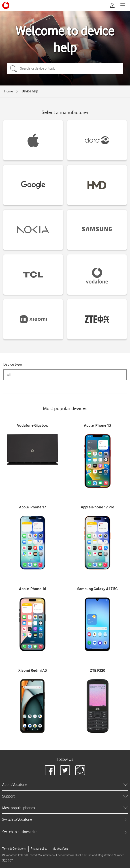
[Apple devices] (33, 140)
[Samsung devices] (97, 230)
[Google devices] (33, 185)
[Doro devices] (97, 140)
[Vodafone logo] (6, 5)
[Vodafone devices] (97, 275)
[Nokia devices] (33, 230)
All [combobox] (9, 375)
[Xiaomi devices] (33, 319)
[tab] (65, 820)
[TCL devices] (33, 275)
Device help (30, 91)
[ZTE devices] (97, 319)
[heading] (65, 785)
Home (9, 91)
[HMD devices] (97, 185)
